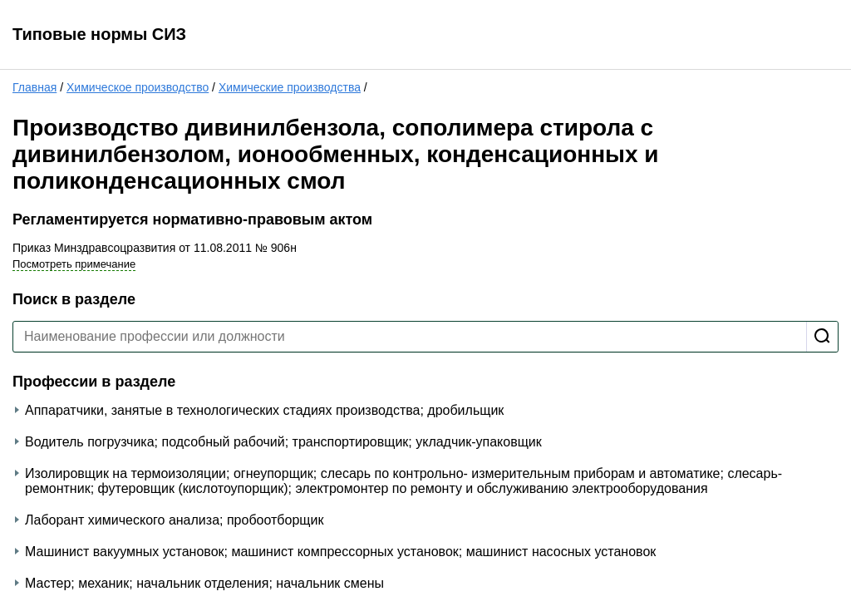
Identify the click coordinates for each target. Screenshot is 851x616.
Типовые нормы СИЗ (99, 34)
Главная (34, 87)
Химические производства (290, 87)
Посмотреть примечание (74, 264)
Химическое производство (138, 87)
